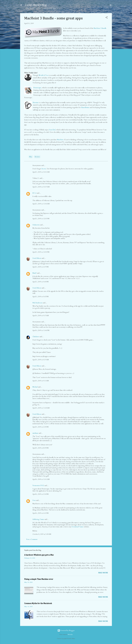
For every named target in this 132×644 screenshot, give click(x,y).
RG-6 (34, 193)
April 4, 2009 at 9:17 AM (41, 316)
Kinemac (36, 103)
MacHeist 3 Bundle (100, 28)
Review (37, 157)
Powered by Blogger (66, 630)
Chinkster (36, 337)
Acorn (44, 169)
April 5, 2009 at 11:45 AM (41, 408)
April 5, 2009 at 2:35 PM (41, 427)
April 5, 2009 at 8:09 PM (41, 448)
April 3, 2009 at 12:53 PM (41, 252)
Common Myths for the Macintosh (38, 603)
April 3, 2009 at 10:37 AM (41, 187)
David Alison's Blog (36, 5)
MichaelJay (70, 635)
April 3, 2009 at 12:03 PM (41, 219)
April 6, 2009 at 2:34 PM (41, 494)
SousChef (52, 130)
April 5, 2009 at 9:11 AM (41, 381)
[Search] (111, 6)
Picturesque (37, 88)
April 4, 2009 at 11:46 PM (41, 330)
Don (34, 500)
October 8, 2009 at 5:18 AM (42, 534)
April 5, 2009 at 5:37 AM (41, 360)
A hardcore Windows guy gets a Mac (39, 555)
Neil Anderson (37, 303)
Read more (103, 573)
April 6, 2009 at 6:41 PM (41, 513)
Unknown (36, 225)
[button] (107, 18)
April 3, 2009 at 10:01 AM (41, 172)
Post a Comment (32, 539)
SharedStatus (85, 107)
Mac (31, 157)
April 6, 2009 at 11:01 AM (41, 479)
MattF (34, 273)
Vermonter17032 (38, 486)
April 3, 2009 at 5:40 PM (41, 282)
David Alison (37, 258)
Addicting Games (38, 519)
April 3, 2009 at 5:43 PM (41, 297)
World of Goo (44, 75)
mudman (35, 433)
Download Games (77, 527)
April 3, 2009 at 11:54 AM (41, 204)
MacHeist (60, 140)
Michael (35, 387)
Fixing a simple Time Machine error (39, 579)
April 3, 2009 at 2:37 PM (41, 267)
